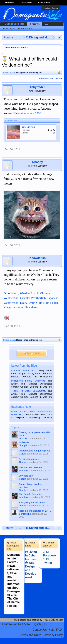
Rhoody (38, 162)
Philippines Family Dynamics (28, 381)
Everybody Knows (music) (33, 502)
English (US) (39, 624)
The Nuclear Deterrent (31, 467)
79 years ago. (26, 476)
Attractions (44, 3)
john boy (23, 470)
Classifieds (26, 3)
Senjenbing (25, 514)
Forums (35, 24)
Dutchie (23, 438)
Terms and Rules (31, 635)
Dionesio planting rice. (24, 371)
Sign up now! (32, 353)
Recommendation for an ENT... (35, 511)
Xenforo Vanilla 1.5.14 (16, 624)
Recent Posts (25, 29)
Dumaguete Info (15, 24)
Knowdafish (38, 258)
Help (51, 630)
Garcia (22, 454)
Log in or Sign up (51, 8)
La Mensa (24, 442)
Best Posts (9, 29)
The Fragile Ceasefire (30, 494)
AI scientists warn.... (30, 459)
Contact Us (40, 630)
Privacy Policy (54, 635)
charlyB (23, 445)
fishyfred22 (37, 87)
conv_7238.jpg (28, 127)
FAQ (59, 630)
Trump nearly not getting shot (34, 451)
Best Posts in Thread (50, 79)
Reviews (9, 3)
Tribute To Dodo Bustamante (28, 391)
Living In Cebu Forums (31, 556)
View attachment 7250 (27, 113)
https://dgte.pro (53, 620)
